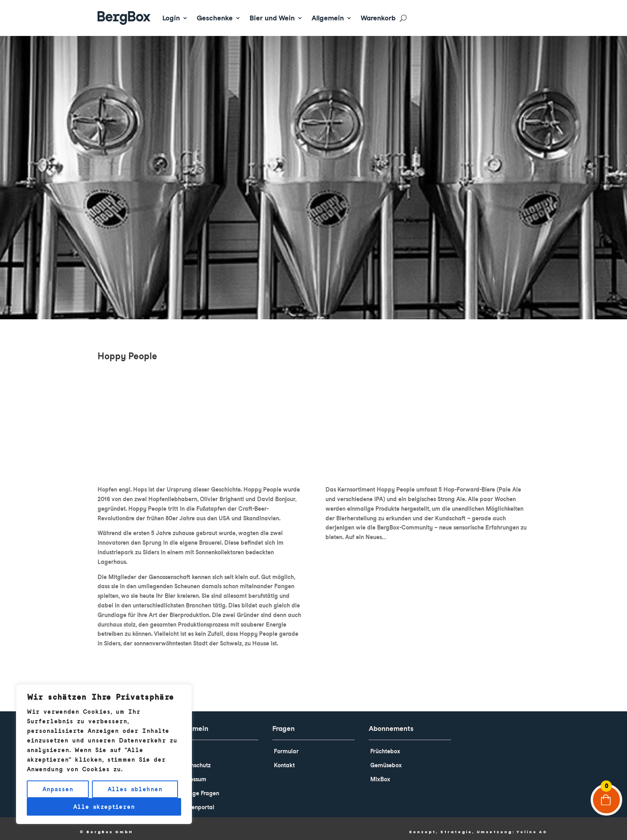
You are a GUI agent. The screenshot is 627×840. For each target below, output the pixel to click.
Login (171, 18)
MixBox (380, 774)
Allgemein (328, 18)
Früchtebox (385, 746)
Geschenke (215, 18)
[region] (104, 754)
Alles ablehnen (135, 789)
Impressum (192, 774)
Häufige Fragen (198, 788)
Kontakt (284, 760)
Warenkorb (378, 18)
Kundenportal (196, 802)
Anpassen (58, 789)
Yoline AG (532, 826)
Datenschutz (194, 760)
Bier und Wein (272, 18)
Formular (286, 746)
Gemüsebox (386, 760)
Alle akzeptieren (104, 807)
